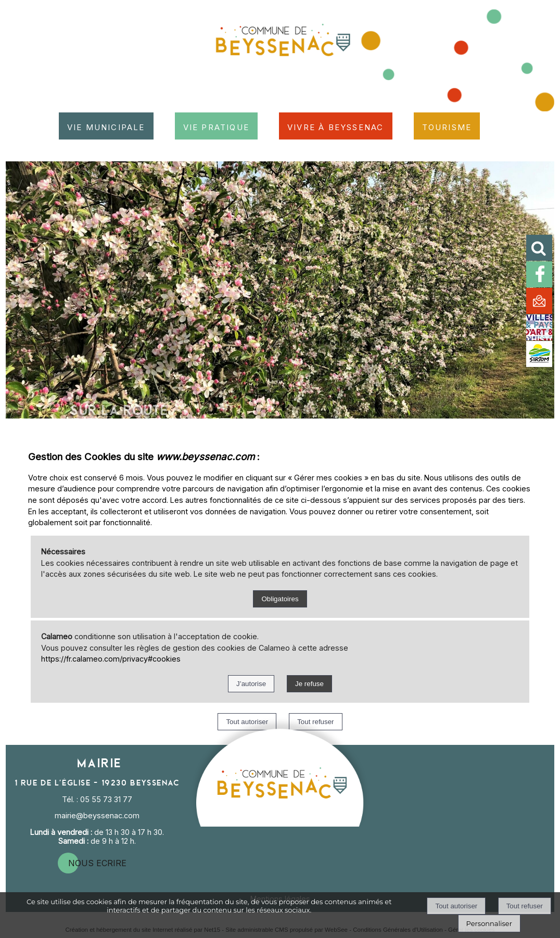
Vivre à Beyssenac (335, 126)
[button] (543, 252)
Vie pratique (216, 126)
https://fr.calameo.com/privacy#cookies (111, 659)
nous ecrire (97, 863)
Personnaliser (489, 923)
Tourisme (447, 126)
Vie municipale (106, 126)
